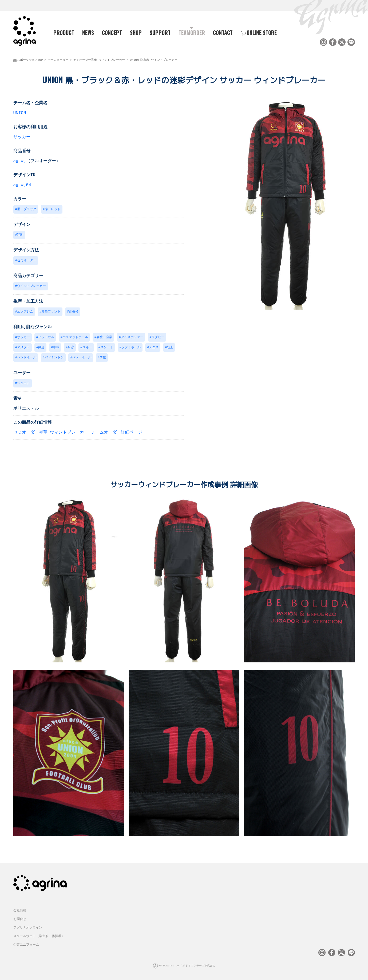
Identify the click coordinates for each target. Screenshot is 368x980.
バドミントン (54, 359)
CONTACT (223, 32)
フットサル (46, 338)
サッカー (22, 136)
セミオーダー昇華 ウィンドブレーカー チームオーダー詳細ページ (78, 434)
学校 (103, 359)
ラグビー (158, 338)
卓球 (56, 348)
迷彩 (20, 234)
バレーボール (82, 359)
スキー (87, 348)
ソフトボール (131, 348)
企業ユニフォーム (26, 945)
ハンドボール (27, 359)
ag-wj (20, 160)
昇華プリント (51, 312)
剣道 (41, 348)
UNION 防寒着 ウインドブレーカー (154, 59)
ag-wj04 (22, 184)
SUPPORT (160, 32)
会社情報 (20, 911)
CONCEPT (112, 32)
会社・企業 (104, 338)
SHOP (136, 32)
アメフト (23, 348)
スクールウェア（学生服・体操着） (39, 936)
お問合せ (20, 919)
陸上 (170, 348)
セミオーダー (27, 260)
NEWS (88, 32)
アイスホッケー (132, 338)
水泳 (71, 348)
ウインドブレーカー (31, 286)
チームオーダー (58, 59)
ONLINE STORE (259, 32)
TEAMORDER (192, 32)
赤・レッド (53, 208)
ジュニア (23, 384)
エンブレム (25, 312)
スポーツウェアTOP (30, 59)
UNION (20, 112)
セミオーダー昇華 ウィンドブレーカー (99, 59)
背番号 (74, 312)
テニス (154, 348)
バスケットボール (75, 338)
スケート (107, 348)
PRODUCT (62, 32)
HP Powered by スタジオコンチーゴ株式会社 (187, 965)
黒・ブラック (27, 208)
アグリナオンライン (28, 928)
